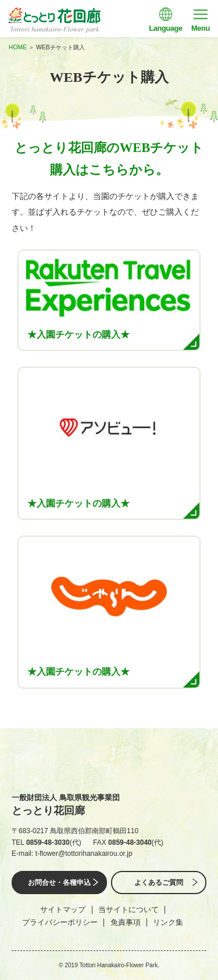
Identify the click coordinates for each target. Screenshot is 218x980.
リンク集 (168, 922)
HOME (18, 47)
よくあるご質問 (159, 883)
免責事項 (126, 922)
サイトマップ (63, 910)
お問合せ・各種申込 (59, 883)
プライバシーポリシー (60, 922)
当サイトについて (128, 910)
